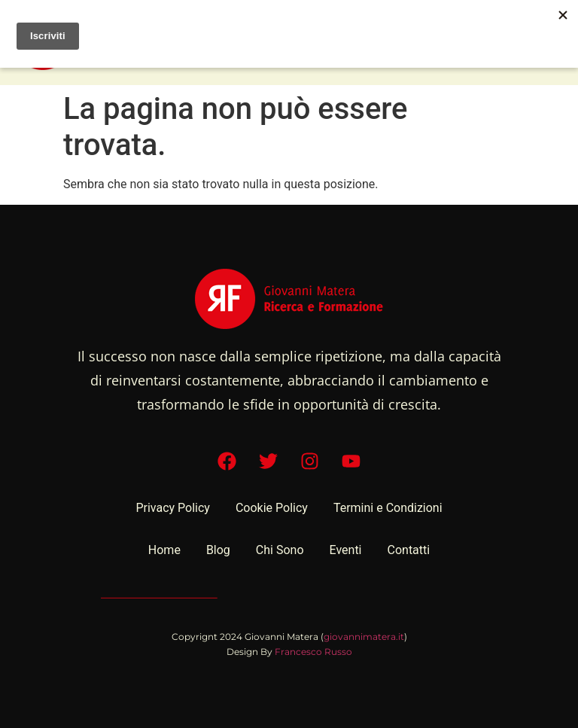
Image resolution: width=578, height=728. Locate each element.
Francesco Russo (313, 652)
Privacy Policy (173, 508)
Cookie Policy (272, 508)
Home (164, 550)
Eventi (346, 550)
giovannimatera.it (364, 637)
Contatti (409, 550)
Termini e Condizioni (388, 508)
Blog (218, 550)
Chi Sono (280, 550)
